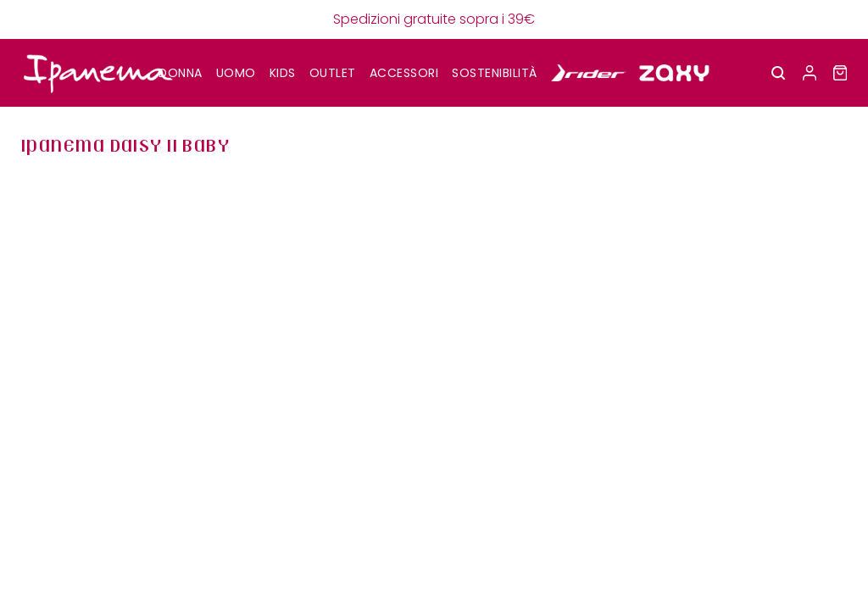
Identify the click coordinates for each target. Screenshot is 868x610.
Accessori (404, 73)
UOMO (236, 73)
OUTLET (333, 73)
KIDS (283, 73)
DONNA (181, 73)
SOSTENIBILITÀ (495, 73)
